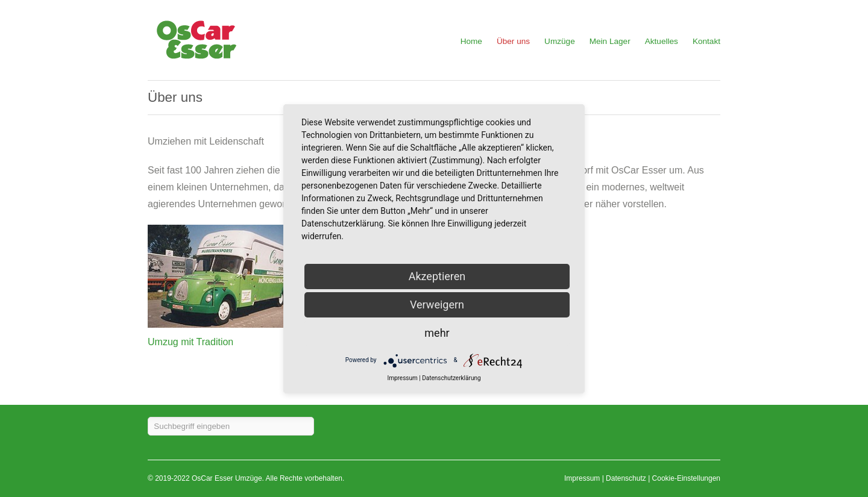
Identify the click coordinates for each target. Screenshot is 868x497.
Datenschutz (626, 478)
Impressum (582, 478)
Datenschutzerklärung (451, 378)
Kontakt (706, 41)
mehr (437, 333)
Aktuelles (662, 41)
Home (471, 41)
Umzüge (560, 41)
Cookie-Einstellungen (686, 478)
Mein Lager (610, 41)
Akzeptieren (437, 276)
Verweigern (437, 305)
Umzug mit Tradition (190, 342)
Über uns (513, 41)
